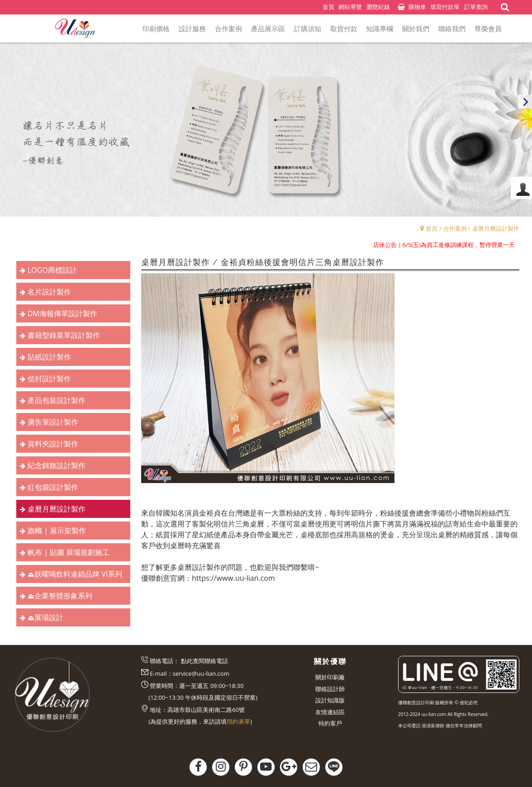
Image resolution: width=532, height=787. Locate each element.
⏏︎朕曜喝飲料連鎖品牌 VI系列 (75, 574)
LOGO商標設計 (52, 270)
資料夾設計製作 (53, 444)
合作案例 (455, 228)
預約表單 (238, 721)
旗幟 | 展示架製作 (57, 531)
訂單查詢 (476, 7)
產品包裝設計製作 (57, 400)
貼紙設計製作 (49, 357)
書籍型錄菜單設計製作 (64, 335)
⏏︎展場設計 (45, 617)
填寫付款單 (445, 7)
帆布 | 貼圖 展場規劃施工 (69, 552)
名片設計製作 (49, 292)
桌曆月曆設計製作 (496, 228)
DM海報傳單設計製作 (62, 313)
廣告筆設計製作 (53, 422)
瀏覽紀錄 (378, 7)
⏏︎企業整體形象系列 (60, 596)
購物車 (417, 7)
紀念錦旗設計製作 (57, 465)
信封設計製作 (49, 379)
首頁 (432, 228)
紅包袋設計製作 (53, 487)
